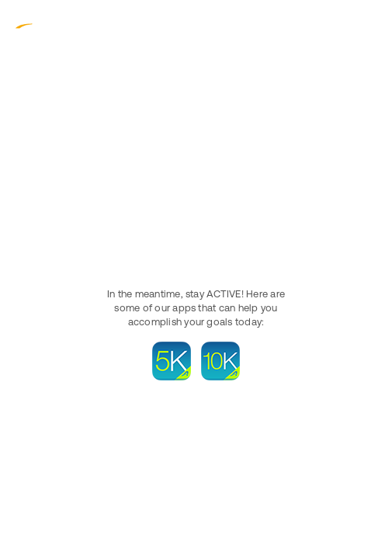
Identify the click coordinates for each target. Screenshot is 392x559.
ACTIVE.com (47, 23)
